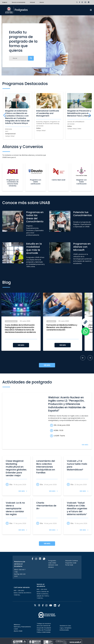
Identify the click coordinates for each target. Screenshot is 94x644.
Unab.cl (5, 2)
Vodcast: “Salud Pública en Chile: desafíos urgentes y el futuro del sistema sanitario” (77, 509)
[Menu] (91, 10)
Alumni (42, 2)
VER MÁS (21, 345)
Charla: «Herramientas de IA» (46, 506)
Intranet (32, 2)
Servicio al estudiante (19, 2)
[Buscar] (21, 58)
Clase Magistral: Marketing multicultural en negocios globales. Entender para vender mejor (16, 468)
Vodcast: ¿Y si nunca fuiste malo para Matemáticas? (77, 465)
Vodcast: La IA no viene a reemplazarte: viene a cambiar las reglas (15, 509)
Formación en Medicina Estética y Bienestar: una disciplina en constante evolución (62, 327)
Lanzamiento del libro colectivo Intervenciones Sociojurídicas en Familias (46, 467)
